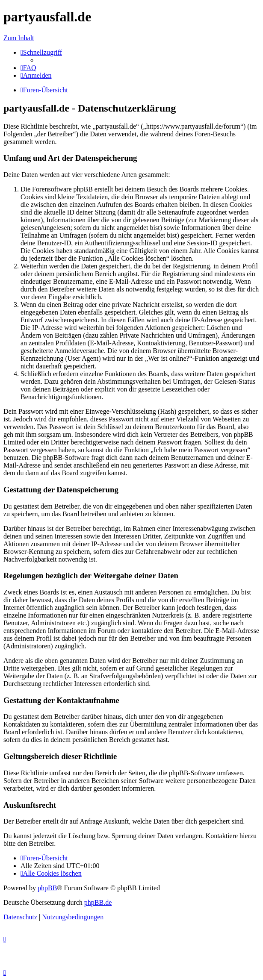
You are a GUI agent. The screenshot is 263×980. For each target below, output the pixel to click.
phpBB (47, 888)
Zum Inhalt (19, 38)
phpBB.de (98, 902)
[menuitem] (28, 68)
